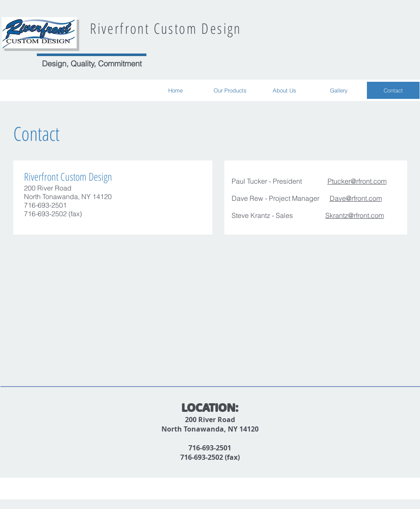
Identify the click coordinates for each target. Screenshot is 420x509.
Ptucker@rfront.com (357, 181)
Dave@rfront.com (356, 198)
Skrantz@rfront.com (355, 215)
